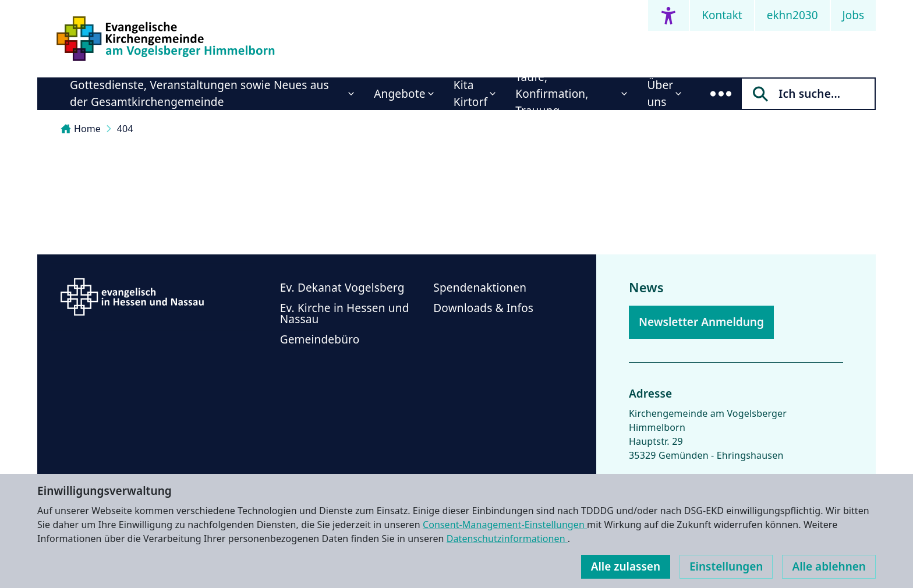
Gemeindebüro (320, 339)
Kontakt (722, 15)
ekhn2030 (792, 15)
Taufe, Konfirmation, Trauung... (552, 94)
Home (81, 129)
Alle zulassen (626, 566)
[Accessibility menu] (668, 15)
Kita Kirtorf (471, 93)
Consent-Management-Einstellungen (505, 525)
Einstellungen (726, 566)
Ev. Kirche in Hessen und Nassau (345, 314)
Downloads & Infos (483, 308)
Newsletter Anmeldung (701, 322)
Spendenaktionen (480, 288)
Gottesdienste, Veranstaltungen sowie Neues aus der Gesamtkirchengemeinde (199, 93)
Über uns (660, 93)
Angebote (400, 94)
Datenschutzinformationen (507, 539)
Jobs (853, 15)
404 (125, 129)
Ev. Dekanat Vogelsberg (342, 288)
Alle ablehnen (829, 566)
